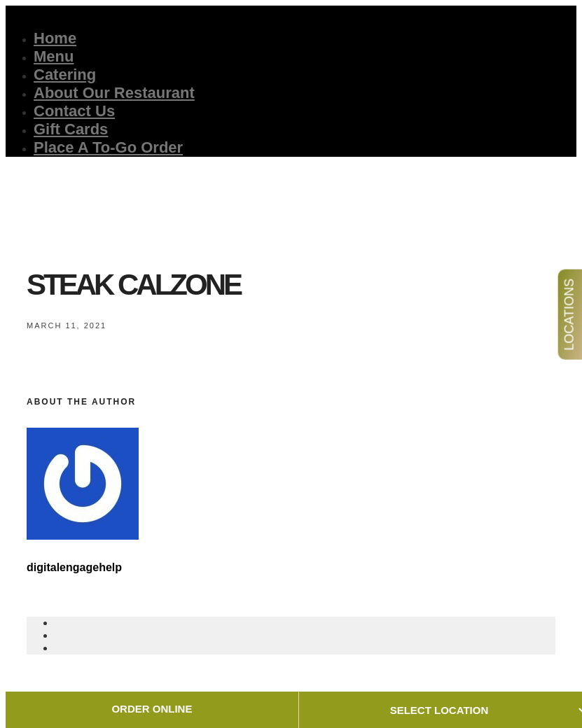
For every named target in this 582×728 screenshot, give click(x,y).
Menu (54, 56)
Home (55, 38)
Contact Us (74, 111)
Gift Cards (71, 129)
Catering (65, 75)
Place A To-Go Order (108, 147)
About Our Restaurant (114, 93)
